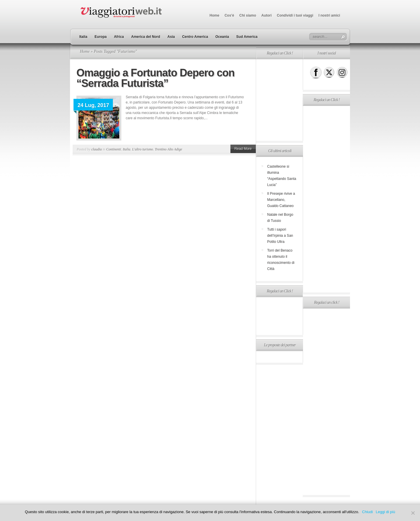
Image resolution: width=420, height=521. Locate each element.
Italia (83, 37)
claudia (97, 149)
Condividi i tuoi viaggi (295, 15)
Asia (171, 37)
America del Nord (146, 37)
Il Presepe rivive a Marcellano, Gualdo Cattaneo (281, 200)
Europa (100, 37)
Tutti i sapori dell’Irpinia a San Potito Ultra (280, 236)
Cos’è (229, 15)
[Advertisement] (279, 100)
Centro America (195, 37)
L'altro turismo (143, 149)
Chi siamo (248, 15)
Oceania (222, 37)
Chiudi (367, 512)
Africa (119, 37)
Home (215, 15)
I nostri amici (329, 15)
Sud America (247, 37)
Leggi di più (385, 512)
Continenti (114, 149)
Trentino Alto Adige (169, 149)
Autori (266, 15)
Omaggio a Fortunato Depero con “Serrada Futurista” (155, 78)
